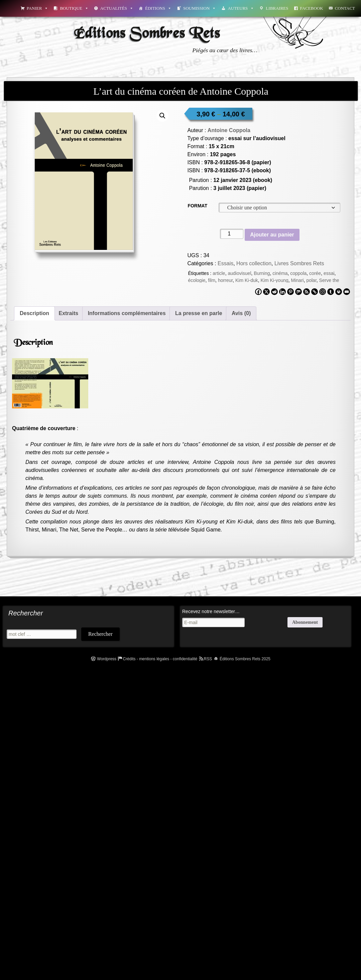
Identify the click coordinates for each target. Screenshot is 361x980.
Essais (225, 263)
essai (329, 273)
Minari (297, 280)
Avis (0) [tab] (241, 313)
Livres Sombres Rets (299, 263)
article (219, 273)
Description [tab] (34, 313)
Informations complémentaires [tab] (127, 313)
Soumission (200, 8)
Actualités (117, 8)
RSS (208, 659)
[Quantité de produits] (232, 234)
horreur (225, 280)
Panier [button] (38, 8)
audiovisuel (239, 273)
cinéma (280, 273)
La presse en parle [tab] (199, 313)
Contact (345, 8)
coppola (298, 273)
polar (311, 280)
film (212, 280)
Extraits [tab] (68, 313)
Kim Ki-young (274, 280)
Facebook (312, 8)
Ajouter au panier (272, 235)
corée (315, 273)
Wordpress (107, 659)
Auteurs (241, 8)
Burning (262, 273)
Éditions (158, 8)
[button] (162, 116)
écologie (197, 280)
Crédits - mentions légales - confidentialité (160, 659)
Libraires (277, 8)
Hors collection (254, 263)
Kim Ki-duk (247, 280)
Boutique (74, 8)
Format (197, 206)
